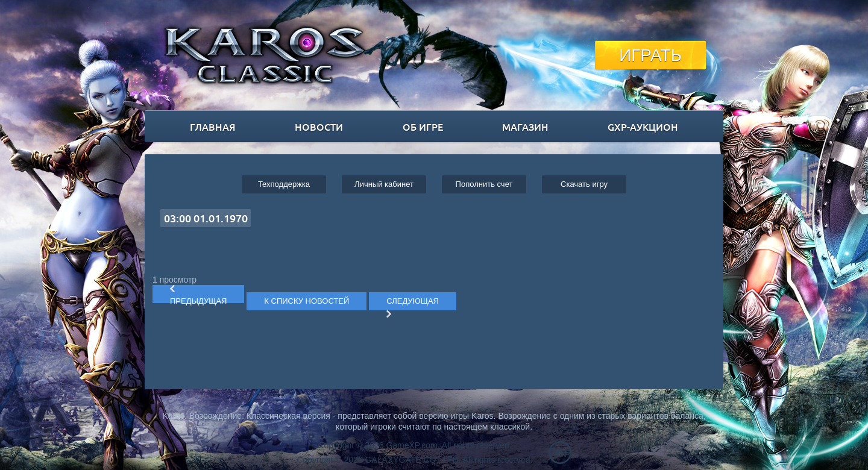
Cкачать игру (584, 184)
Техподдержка (284, 184)
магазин (525, 127)
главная (213, 127)
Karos (265, 55)
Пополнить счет (484, 184)
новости (319, 127)
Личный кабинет (384, 184)
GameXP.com (411, 445)
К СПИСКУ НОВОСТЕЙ (307, 301)
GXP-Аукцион (643, 127)
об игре (423, 127)
